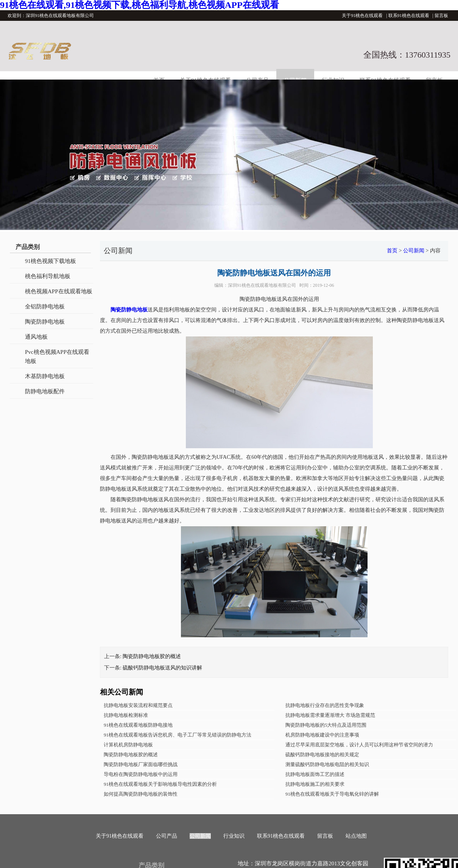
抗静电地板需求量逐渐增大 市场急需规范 (330, 715)
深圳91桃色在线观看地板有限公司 (262, 285)
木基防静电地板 (45, 376)
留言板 (441, 16)
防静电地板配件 (45, 391)
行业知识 (234, 836)
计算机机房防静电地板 (128, 745)
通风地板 (36, 337)
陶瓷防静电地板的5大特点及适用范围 (326, 725)
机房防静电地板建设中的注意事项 (322, 735)
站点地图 (356, 836)
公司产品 (167, 836)
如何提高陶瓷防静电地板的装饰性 (141, 794)
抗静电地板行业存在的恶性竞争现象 (325, 705)
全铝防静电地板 (45, 307)
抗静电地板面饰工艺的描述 (315, 774)
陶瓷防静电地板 (45, 322)
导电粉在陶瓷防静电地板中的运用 (141, 774)
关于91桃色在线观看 (362, 16)
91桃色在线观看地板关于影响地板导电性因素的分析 (160, 784)
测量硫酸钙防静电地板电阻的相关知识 (327, 764)
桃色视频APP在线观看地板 (59, 291)
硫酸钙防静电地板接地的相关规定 (322, 755)
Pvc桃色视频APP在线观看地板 (57, 357)
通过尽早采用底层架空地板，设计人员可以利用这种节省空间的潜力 (359, 745)
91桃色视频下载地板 (51, 261)
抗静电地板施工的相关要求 (315, 784)
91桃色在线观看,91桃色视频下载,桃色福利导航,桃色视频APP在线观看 (139, 5)
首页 (392, 251)
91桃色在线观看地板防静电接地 (138, 725)
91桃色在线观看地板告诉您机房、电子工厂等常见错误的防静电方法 (178, 735)
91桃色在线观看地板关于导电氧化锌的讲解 (332, 794)
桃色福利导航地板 (48, 276)
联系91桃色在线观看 (409, 16)
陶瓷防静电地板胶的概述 (152, 656)
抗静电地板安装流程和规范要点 (138, 705)
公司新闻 (414, 251)
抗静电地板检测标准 (126, 715)
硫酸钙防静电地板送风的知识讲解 (162, 668)
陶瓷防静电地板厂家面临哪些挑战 (141, 764)
